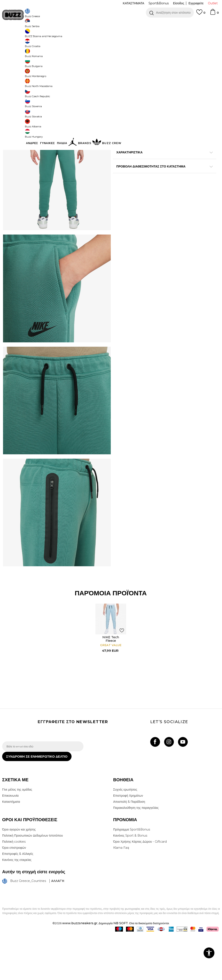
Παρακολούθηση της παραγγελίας (136, 853)
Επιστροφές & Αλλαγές (18, 899)
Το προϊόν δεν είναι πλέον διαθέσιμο (160, 97)
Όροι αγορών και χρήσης (19, 874)
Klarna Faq (121, 893)
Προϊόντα (35, 35)
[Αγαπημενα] (201, 14)
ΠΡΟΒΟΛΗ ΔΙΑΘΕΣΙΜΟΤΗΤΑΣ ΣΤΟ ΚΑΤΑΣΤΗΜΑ (163, 191)
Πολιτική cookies (14, 886)
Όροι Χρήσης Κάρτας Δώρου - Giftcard (140, 886)
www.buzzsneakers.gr (80, 968)
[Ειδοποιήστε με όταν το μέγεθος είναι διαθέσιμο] (119, 72)
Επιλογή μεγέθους (125, 65)
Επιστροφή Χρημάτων (128, 840)
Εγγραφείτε (196, 3)
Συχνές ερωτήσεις (125, 834)
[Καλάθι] (214, 14)
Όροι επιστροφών (14, 893)
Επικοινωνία (10, 840)
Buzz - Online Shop (15, 35)
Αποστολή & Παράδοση (129, 847)
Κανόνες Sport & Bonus (130, 880)
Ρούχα (47, 35)
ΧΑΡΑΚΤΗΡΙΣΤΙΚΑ (163, 177)
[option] (111, 24)
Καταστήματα (11, 847)
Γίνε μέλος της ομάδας (17, 834)
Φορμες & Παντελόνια (66, 35)
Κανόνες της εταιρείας (17, 905)
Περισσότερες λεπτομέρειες (143, 164)
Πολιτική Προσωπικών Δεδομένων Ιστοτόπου (33, 880)
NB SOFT (121, 968)
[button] (170, 13)
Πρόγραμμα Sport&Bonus (132, 874)
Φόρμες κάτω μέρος (93, 35)
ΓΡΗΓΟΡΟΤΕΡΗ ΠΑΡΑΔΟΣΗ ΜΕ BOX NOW (98, 24)
